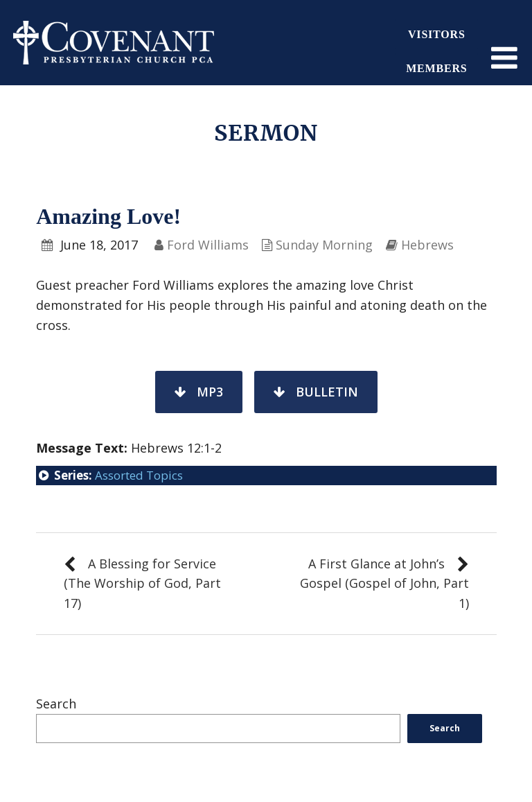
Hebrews (427, 245)
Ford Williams (208, 245)
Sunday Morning (324, 245)
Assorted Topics (139, 475)
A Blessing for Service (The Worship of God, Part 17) (142, 584)
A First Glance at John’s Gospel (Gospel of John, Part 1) (384, 584)
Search (56, 704)
